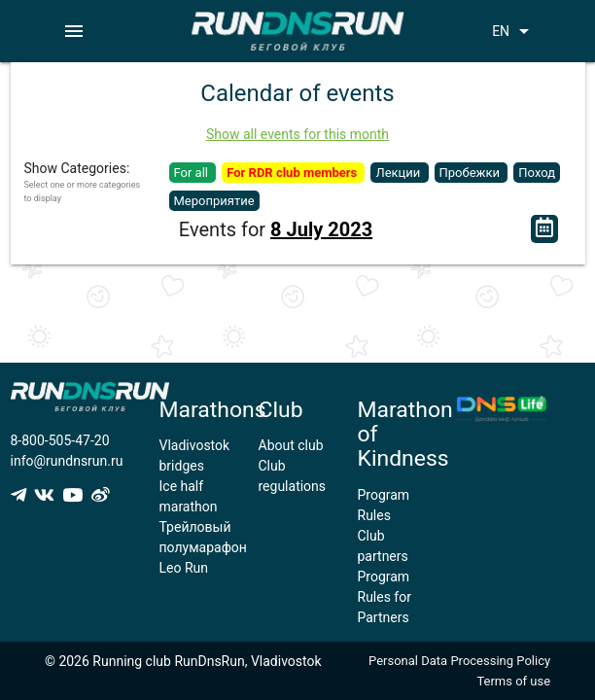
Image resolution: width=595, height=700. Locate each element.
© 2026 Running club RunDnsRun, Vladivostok (183, 661)
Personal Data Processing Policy (459, 661)
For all (193, 173)
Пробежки (472, 173)
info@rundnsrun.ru (67, 461)
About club (291, 445)
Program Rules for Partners (385, 597)
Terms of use (513, 681)
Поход (537, 173)
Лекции (399, 173)
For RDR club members (293, 173)
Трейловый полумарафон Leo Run (203, 547)
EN (514, 31)
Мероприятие (214, 201)
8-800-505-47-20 (60, 440)
